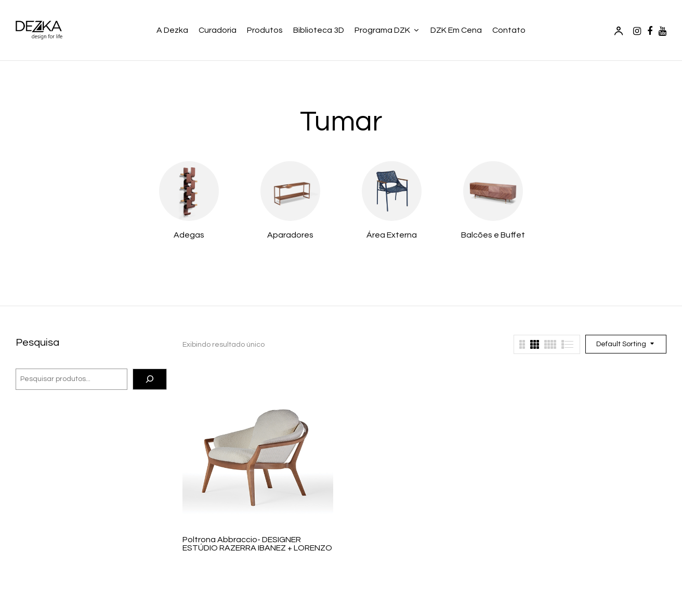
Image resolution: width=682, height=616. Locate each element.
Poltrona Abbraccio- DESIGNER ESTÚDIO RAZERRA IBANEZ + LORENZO (257, 544)
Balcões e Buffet (493, 235)
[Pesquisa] (150, 379)
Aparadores (290, 235)
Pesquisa (37, 343)
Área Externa (392, 235)
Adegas (189, 235)
